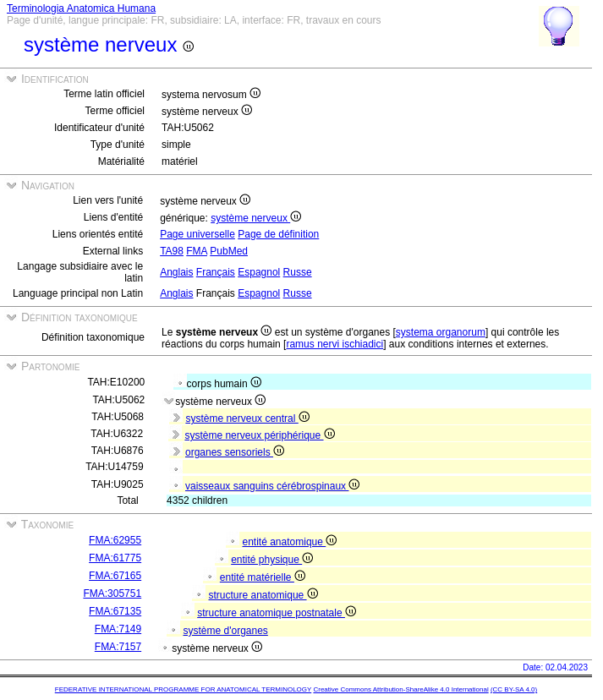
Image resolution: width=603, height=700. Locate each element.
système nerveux (256, 218)
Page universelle (197, 234)
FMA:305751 (112, 593)
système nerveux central (247, 418)
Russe (298, 272)
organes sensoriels (235, 452)
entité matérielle (263, 577)
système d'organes (226, 631)
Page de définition (278, 234)
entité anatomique (290, 542)
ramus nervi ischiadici (334, 344)
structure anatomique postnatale (277, 613)
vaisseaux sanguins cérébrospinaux (272, 486)
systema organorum (441, 332)
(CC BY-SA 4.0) (514, 689)
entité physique (272, 560)
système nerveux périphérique (259, 435)
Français (216, 272)
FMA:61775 (115, 558)
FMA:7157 (118, 647)
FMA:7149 (118, 629)
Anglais (176, 272)
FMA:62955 (115, 540)
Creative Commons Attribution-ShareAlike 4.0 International (400, 689)
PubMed (229, 251)
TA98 (172, 251)
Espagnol (259, 272)
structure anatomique (263, 595)
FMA (197, 251)
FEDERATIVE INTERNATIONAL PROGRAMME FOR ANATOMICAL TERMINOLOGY (183, 689)
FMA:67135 (115, 611)
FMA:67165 (115, 576)
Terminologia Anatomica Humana (81, 8)
